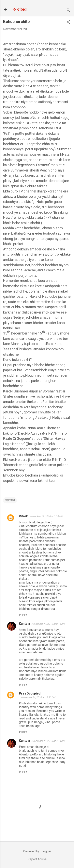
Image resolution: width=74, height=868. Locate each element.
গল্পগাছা (10, 500)
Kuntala (24, 624)
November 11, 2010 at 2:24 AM (46, 516)
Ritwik (23, 516)
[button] (68, 22)
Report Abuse (37, 859)
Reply (23, 615)
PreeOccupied (30, 693)
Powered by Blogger (37, 851)
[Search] (68, 11)
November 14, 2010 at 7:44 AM (48, 741)
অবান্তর (20, 9)
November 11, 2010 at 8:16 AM (48, 624)
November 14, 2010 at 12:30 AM (38, 697)
